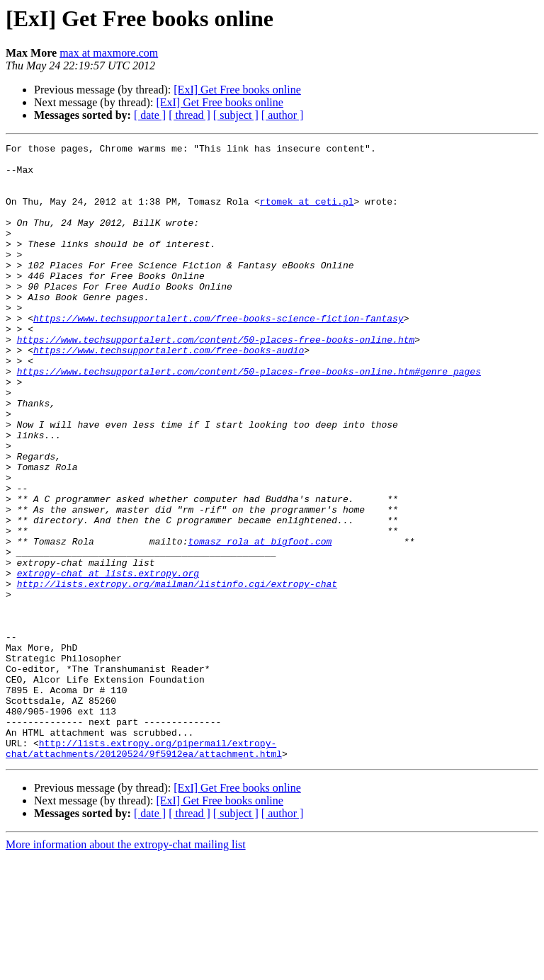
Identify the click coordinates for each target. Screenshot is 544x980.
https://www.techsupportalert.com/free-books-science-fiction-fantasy (219, 354)
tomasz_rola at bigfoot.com (260, 622)
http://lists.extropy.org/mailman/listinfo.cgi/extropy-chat (177, 673)
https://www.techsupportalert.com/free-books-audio (169, 392)
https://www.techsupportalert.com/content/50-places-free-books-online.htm (216, 380)
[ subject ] (236, 115)
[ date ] (150, 115)
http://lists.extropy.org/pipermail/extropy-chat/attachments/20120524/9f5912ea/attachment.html (144, 870)
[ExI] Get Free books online (237, 90)
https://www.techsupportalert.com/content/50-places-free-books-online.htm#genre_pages (249, 418)
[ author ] (283, 115)
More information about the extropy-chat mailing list (126, 968)
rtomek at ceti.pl (307, 214)
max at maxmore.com (109, 53)
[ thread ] (189, 115)
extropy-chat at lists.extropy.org (108, 660)
